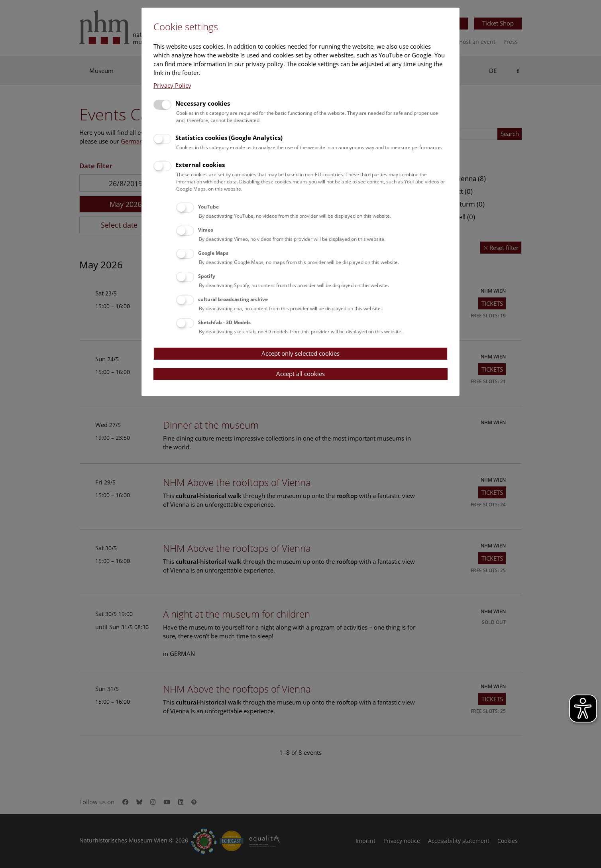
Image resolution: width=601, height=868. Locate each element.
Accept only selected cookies (300, 353)
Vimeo (206, 230)
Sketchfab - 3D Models (224, 322)
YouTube (208, 207)
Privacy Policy (172, 85)
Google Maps (213, 253)
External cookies (200, 165)
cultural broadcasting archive (233, 299)
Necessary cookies (203, 103)
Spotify (207, 276)
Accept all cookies (300, 374)
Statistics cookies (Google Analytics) (229, 138)
